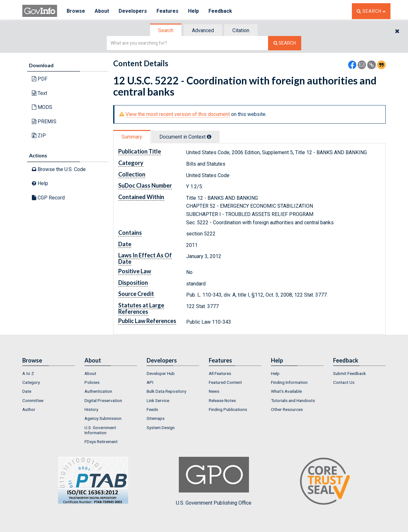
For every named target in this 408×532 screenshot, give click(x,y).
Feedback (220, 11)
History (91, 409)
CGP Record (48, 198)
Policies (92, 382)
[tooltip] (209, 137)
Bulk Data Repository (166, 391)
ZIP (39, 136)
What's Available (286, 391)
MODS (42, 107)
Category (31, 382)
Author (29, 409)
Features (168, 11)
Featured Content (225, 382)
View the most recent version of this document (178, 114)
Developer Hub (161, 373)
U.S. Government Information (100, 430)
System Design (161, 428)
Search (166, 30)
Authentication (98, 391)
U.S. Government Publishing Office (214, 481)
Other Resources (287, 409)
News (214, 391)
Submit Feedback (350, 373)
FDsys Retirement (101, 442)
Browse (76, 11)
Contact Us (344, 382)
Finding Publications (228, 409)
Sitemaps (156, 418)
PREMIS (44, 122)
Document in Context (185, 137)
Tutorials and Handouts (293, 400)
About (102, 11)
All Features (220, 373)
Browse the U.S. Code (59, 169)
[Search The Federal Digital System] (285, 43)
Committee (33, 400)
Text (40, 93)
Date (27, 391)
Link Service (158, 400)
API (150, 382)
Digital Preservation (103, 400)
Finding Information (289, 382)
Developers (133, 11)
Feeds (152, 409)
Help (193, 11)
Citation (241, 30)
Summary (132, 137)
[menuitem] (49, 373)
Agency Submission (103, 418)
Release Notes (222, 400)
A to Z (28, 373)
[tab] (166, 30)
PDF (40, 79)
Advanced (203, 30)
